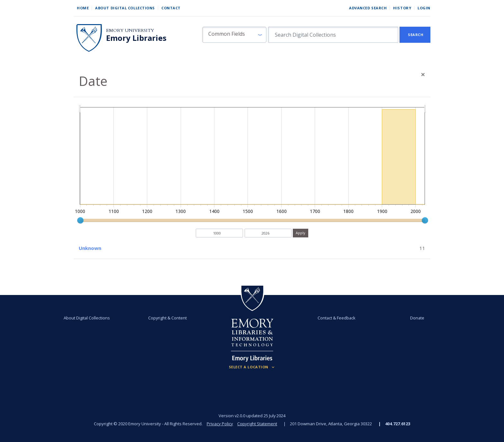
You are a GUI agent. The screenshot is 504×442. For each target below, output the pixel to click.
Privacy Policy (220, 424)
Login (424, 8)
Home (83, 8)
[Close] (423, 74)
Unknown (90, 248)
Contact (171, 8)
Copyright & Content (167, 318)
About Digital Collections (125, 8)
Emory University (130, 30)
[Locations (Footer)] (252, 367)
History (402, 8)
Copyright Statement (257, 424)
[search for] (333, 35)
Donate (417, 318)
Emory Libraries (136, 38)
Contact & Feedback (337, 318)
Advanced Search (368, 8)
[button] (234, 35)
